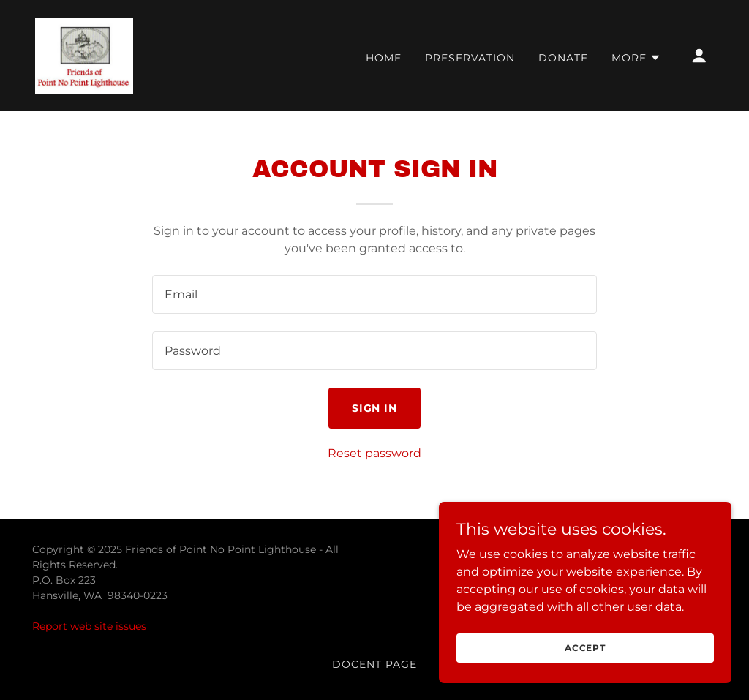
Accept (585, 667)
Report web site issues (89, 626)
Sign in (375, 408)
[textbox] (374, 294)
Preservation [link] (470, 58)
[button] (636, 58)
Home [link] (384, 58)
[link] (84, 54)
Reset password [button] (374, 453)
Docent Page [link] (374, 664)
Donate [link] (563, 58)
